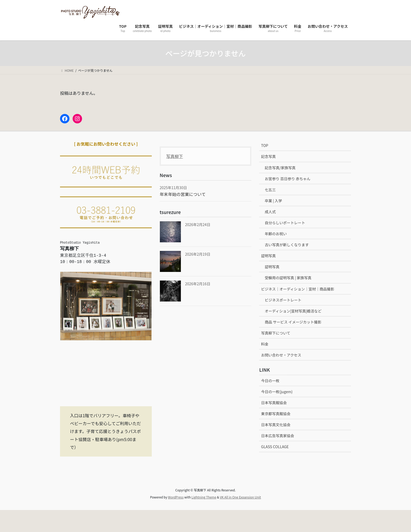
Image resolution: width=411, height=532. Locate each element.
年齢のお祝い (276, 234)
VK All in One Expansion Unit (240, 497)
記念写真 (268, 156)
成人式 (270, 212)
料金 (265, 344)
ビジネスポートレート (283, 300)
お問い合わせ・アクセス (281, 355)
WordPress (176, 497)
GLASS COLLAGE (275, 447)
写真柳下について (276, 333)
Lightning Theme (204, 497)
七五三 (270, 190)
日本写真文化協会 (276, 425)
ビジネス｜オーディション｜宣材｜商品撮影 (298, 289)
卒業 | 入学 (273, 201)
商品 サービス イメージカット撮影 (293, 322)
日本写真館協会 (274, 403)
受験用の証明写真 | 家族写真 (288, 278)
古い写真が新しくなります (287, 245)
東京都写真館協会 (276, 414)
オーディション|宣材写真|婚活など (293, 311)
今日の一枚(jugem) (277, 392)
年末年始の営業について (183, 194)
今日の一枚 (270, 381)
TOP (265, 145)
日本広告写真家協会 (278, 436)
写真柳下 (175, 156)
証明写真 (268, 256)
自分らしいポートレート (285, 223)
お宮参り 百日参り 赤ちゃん (288, 179)
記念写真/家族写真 (280, 168)
